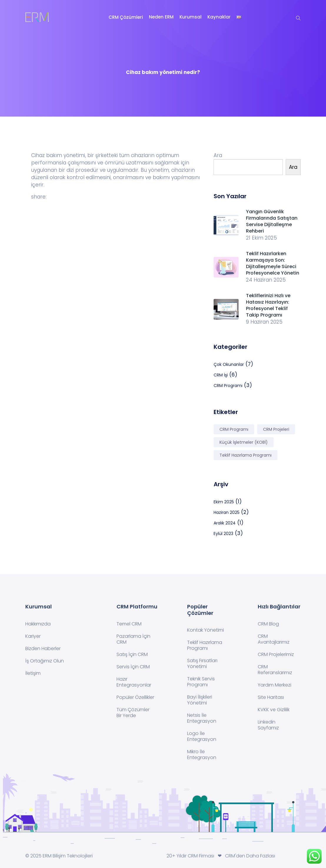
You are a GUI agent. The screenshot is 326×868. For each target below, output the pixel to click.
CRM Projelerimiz (276, 654)
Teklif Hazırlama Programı (205, 645)
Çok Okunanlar (229, 364)
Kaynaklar (219, 17)
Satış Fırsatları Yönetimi (202, 663)
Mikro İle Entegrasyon (202, 755)
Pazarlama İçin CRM (133, 639)
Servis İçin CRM (133, 667)
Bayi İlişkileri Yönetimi (200, 700)
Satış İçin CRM (132, 654)
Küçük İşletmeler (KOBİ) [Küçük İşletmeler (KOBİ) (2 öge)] (244, 442)
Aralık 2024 (225, 523)
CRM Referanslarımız (275, 670)
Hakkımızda (38, 624)
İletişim (33, 673)
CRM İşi (221, 375)
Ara (218, 155)
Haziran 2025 (227, 512)
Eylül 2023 (223, 534)
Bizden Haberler (43, 649)
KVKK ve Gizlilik (274, 710)
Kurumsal (191, 17)
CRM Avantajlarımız (274, 639)
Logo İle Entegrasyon (202, 736)
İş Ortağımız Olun (45, 661)
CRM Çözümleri (126, 17)
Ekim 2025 (224, 502)
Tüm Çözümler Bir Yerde (133, 713)
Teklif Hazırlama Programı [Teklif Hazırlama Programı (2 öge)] (246, 455)
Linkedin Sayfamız (268, 725)
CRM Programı (228, 386)
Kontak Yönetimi (206, 630)
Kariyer (33, 636)
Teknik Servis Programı (201, 682)
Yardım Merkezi (275, 685)
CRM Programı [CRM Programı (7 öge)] (234, 429)
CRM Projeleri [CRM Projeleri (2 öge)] (276, 429)
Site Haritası (271, 697)
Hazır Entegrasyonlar (134, 682)
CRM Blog (268, 624)
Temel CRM (129, 624)
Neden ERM (161, 17)
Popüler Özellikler (135, 697)
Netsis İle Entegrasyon (202, 718)
